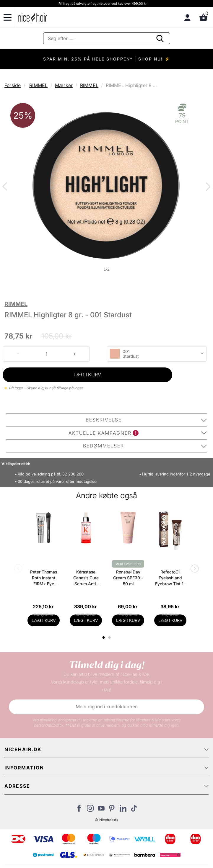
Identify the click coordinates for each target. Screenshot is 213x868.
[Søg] (107, 38)
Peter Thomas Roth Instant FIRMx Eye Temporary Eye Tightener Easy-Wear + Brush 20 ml (44, 578)
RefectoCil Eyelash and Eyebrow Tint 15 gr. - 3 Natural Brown (170, 578)
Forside (13, 85)
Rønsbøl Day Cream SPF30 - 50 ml (128, 578)
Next (207, 187)
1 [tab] (104, 637)
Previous (6, 187)
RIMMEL (38, 85)
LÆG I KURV (87, 375)
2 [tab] (110, 637)
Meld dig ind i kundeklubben (107, 707)
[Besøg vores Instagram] (90, 810)
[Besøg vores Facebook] (79, 810)
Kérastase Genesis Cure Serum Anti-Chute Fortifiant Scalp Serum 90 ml (86, 578)
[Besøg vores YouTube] (101, 810)
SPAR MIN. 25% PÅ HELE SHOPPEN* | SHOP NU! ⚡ (107, 59)
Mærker (64, 85)
